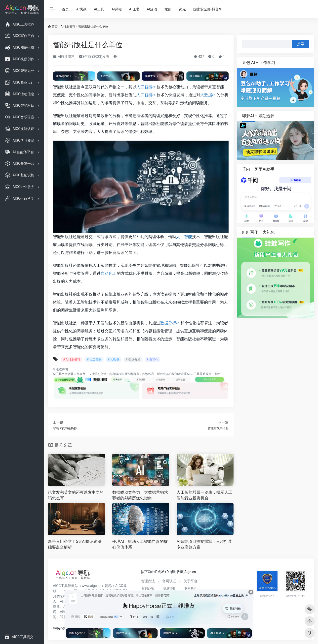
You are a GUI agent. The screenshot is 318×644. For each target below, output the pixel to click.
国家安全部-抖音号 (208, 9)
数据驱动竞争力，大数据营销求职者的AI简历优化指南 (140, 495)
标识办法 (148, 588)
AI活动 (152, 9)
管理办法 (148, 581)
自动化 (107, 273)
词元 (182, 9)
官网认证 (169, 581)
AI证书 (134, 9)
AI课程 (117, 9)
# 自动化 (153, 360)
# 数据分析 (133, 360)
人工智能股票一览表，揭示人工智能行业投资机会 (204, 495)
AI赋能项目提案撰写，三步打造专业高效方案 (204, 544)
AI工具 (99, 9)
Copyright (60, 628)
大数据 (206, 95)
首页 (65, 9)
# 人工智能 (94, 360)
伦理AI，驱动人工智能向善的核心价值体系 (140, 544)
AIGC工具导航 (196, 374)
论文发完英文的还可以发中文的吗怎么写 (76, 495)
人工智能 (144, 87)
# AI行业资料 (72, 360)
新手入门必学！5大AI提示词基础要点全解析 (75, 544)
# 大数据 (114, 360)
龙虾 (168, 9)
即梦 (63, 617)
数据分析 (168, 323)
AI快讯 (81, 9)
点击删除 (214, 374)
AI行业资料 (68, 27)
